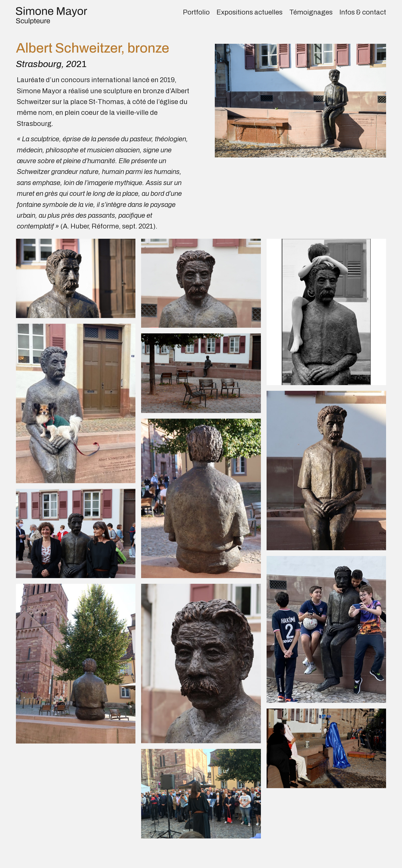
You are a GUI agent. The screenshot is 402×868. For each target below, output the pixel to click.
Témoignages (311, 12)
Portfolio (196, 12)
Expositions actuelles (250, 12)
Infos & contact (363, 12)
